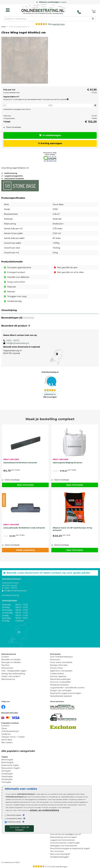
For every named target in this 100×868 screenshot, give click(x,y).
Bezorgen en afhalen (11, 662)
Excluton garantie (58, 676)
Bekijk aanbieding (25, 550)
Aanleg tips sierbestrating (13, 674)
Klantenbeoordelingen (60, 679)
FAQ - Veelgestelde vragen (14, 671)
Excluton (5, 726)
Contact (5, 657)
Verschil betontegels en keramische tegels (70, 848)
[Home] (43, 10)
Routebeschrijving (10, 595)
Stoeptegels (7, 774)
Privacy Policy (56, 668)
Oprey (4, 728)
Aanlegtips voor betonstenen (64, 846)
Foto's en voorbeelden (60, 682)
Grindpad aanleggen (59, 857)
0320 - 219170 (13, 341)
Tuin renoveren (57, 851)
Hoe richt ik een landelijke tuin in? (66, 834)
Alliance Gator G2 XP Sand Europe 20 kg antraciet (72, 529)
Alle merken (7, 742)
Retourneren (7, 668)
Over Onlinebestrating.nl (61, 657)
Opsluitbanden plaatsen (61, 696)
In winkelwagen (50, 135)
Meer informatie (25, 485)
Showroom (55, 660)
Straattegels (7, 776)
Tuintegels (6, 782)
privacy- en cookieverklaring (45, 810)
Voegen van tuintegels (61, 690)
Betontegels (7, 760)
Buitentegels (7, 762)
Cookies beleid (57, 674)
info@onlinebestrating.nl (18, 343)
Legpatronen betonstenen (62, 840)
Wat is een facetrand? (60, 854)
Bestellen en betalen (11, 660)
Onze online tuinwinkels (61, 662)
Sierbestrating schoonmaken (63, 837)
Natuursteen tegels (10, 768)
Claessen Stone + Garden (13, 737)
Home (3, 27)
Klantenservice (8, 679)
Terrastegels (7, 779)
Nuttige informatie (59, 665)
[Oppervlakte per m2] (50, 105)
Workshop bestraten (59, 685)
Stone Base (7, 740)
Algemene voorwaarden (61, 671)
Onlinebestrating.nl (10, 731)
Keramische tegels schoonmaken (66, 693)
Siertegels (6, 771)
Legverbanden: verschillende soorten (67, 688)
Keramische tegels (10, 765)
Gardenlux (6, 734)
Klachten (5, 665)
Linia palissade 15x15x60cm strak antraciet (24, 528)
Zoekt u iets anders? (11, 676)
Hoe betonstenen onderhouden (65, 843)
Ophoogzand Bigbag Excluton (67, 463)
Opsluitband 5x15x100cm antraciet (20, 463)
